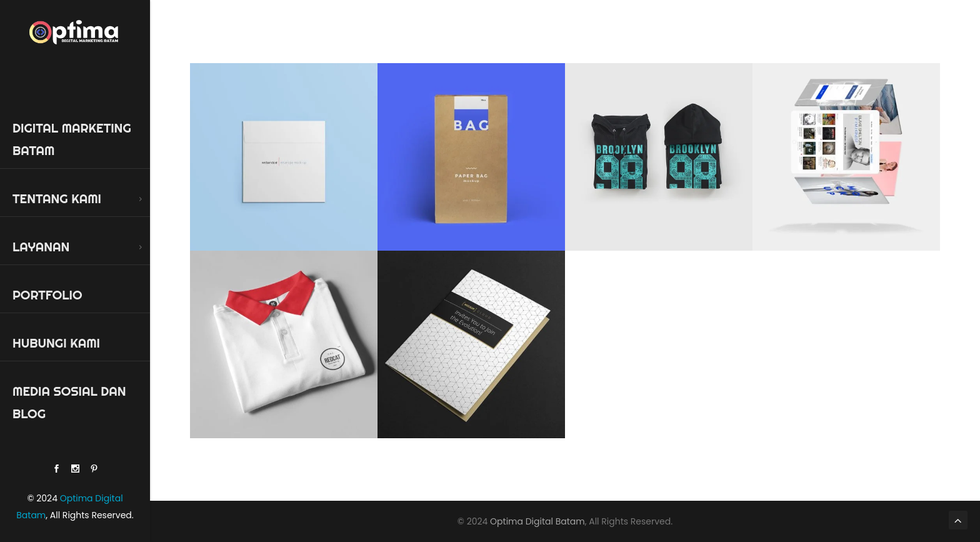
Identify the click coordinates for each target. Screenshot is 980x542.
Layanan (41, 247)
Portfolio (47, 295)
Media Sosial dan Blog (69, 402)
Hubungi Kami (56, 343)
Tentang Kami (57, 198)
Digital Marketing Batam (72, 139)
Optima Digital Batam (537, 521)
